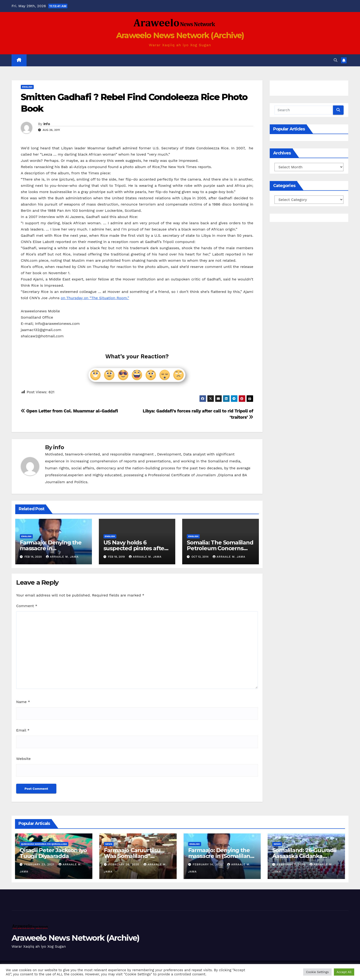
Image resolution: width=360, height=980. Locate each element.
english (27, 87)
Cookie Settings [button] (317, 972)
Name (23, 702)
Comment (27, 606)
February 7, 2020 (292, 864)
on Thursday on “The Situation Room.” (95, 298)
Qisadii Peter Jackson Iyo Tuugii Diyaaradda (53, 853)
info (47, 124)
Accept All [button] (344, 972)
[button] (336, 60)
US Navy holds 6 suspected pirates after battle (135, 548)
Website (23, 759)
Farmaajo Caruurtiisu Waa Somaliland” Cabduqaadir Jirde (132, 856)
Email (23, 730)
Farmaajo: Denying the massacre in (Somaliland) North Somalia (222, 856)
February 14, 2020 (208, 864)
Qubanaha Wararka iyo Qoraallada (44, 844)
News (109, 844)
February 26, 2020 (124, 864)
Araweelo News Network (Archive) (180, 35)
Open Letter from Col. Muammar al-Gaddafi (69, 411)
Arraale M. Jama (62, 557)
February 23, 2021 (40, 864)
